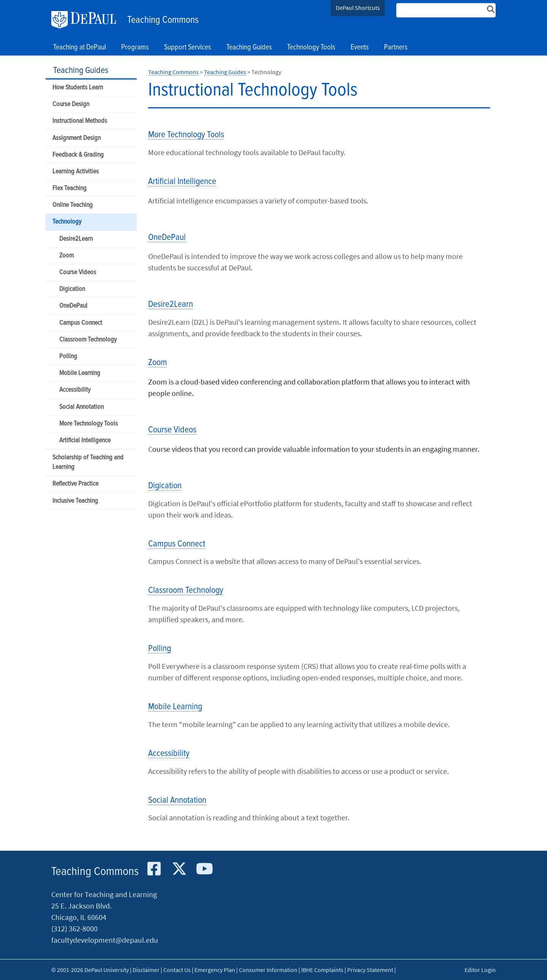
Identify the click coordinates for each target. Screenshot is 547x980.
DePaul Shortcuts (358, 8)
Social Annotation (81, 407)
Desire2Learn (76, 239)
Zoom (66, 256)
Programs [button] (135, 48)
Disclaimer (146, 970)
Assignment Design (77, 138)
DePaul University (87, 20)
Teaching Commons (163, 20)
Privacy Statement (370, 970)
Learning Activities (76, 172)
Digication (72, 289)
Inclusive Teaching (75, 501)
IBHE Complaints (322, 970)
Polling (68, 357)
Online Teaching (73, 205)
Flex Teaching (70, 188)
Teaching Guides (81, 71)
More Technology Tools (89, 424)
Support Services (188, 48)
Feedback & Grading (78, 155)
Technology (67, 222)
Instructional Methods (80, 121)
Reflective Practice (75, 484)
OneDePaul (73, 306)
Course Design (71, 104)
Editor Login (480, 970)
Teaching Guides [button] (249, 48)
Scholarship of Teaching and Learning (88, 462)
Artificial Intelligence (85, 441)
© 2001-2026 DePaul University (90, 970)
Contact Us (177, 970)
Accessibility (75, 390)
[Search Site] (446, 10)
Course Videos (78, 272)
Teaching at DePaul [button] (80, 48)
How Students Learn (78, 88)
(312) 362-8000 (74, 928)
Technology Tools (311, 48)
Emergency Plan (215, 970)
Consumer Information (268, 970)
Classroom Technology (88, 340)
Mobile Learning (80, 373)
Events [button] (360, 48)
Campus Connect (81, 323)
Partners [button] (396, 48)
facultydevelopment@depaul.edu (105, 940)
